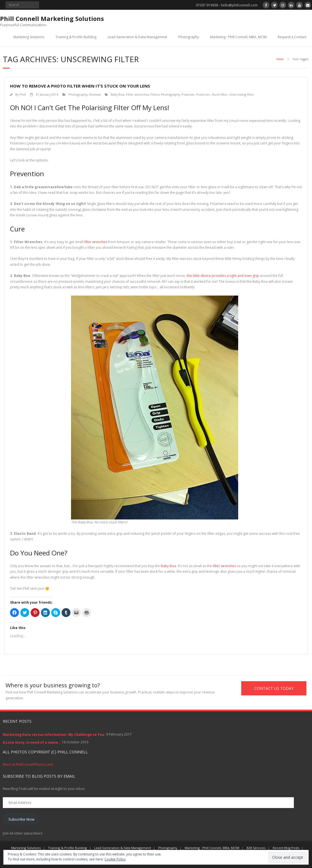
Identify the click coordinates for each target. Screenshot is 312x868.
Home (280, 59)
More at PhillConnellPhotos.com (28, 764)
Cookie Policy (115, 859)
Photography (189, 37)
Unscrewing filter (242, 94)
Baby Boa (118, 94)
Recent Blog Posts (286, 848)
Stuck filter (220, 94)
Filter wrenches (137, 94)
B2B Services (256, 848)
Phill (23, 94)
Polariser (188, 94)
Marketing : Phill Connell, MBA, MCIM (238, 37)
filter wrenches (96, 242)
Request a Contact (292, 37)
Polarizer (203, 94)
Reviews (95, 94)
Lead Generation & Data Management (137, 37)
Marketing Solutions (29, 37)
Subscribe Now (21, 819)
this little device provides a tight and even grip (223, 276)
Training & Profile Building (76, 37)
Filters (155, 94)
